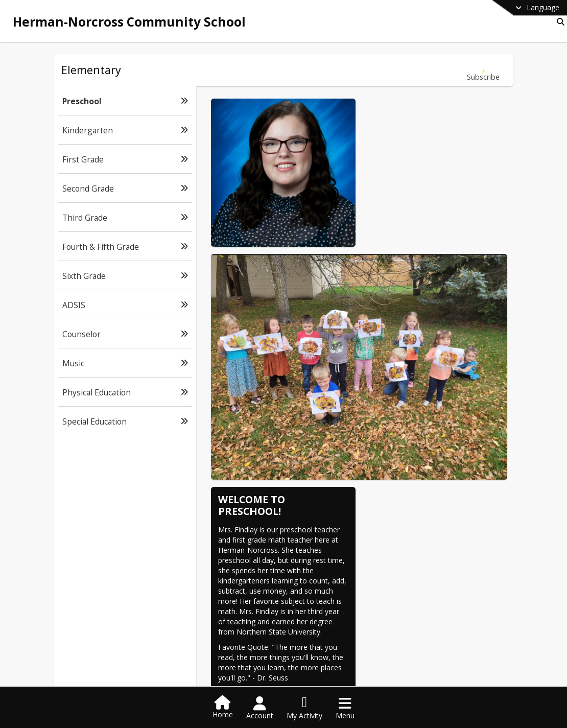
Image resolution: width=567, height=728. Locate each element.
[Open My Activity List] (304, 708)
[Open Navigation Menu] (345, 708)
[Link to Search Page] (559, 22)
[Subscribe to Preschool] (483, 70)
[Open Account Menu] (260, 708)
